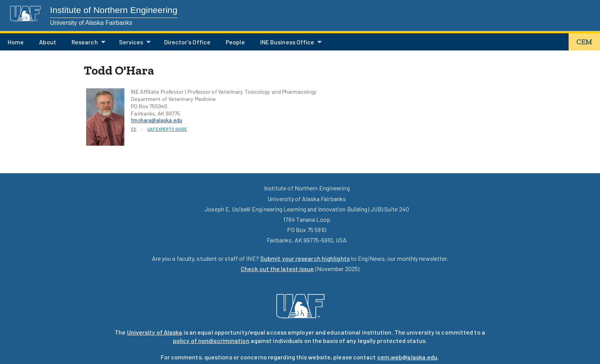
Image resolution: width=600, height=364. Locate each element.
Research (85, 42)
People (235, 42)
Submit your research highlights (305, 258)
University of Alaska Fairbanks (91, 23)
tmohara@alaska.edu (157, 120)
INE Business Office (287, 42)
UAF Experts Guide (167, 129)
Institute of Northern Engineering (114, 10)
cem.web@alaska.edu (408, 357)
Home (16, 42)
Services (131, 42)
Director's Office (187, 42)
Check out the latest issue (277, 269)
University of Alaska (155, 332)
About (47, 42)
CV (134, 129)
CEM (584, 42)
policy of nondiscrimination (211, 340)
